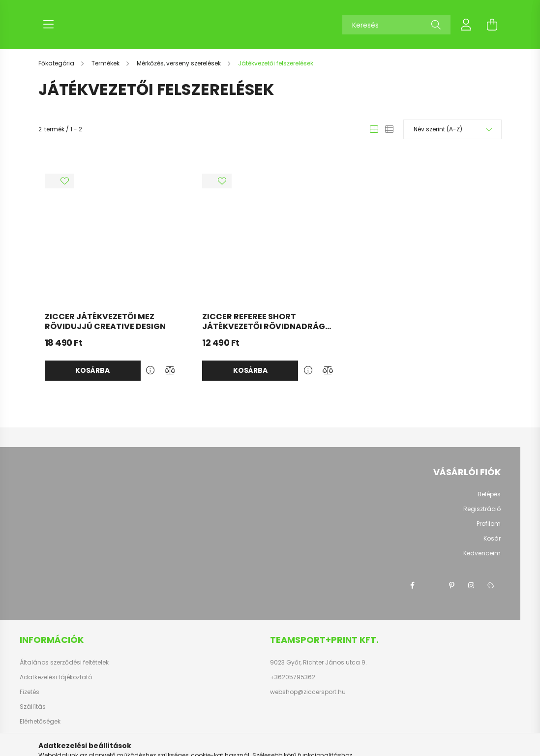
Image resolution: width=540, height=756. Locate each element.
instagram (471, 585)
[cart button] (492, 25)
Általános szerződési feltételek (64, 663)
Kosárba (92, 370)
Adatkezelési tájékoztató (56, 677)
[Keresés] (396, 25)
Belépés (489, 494)
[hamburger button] (48, 25)
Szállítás (33, 707)
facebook (412, 585)
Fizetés (30, 692)
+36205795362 (293, 677)
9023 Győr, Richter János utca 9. (318, 663)
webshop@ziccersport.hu (308, 692)
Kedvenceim (482, 553)
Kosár (492, 539)
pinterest (451, 585)
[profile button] (466, 25)
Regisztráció (482, 509)
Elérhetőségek (40, 722)
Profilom (489, 524)
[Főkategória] (57, 63)
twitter (432, 585)
